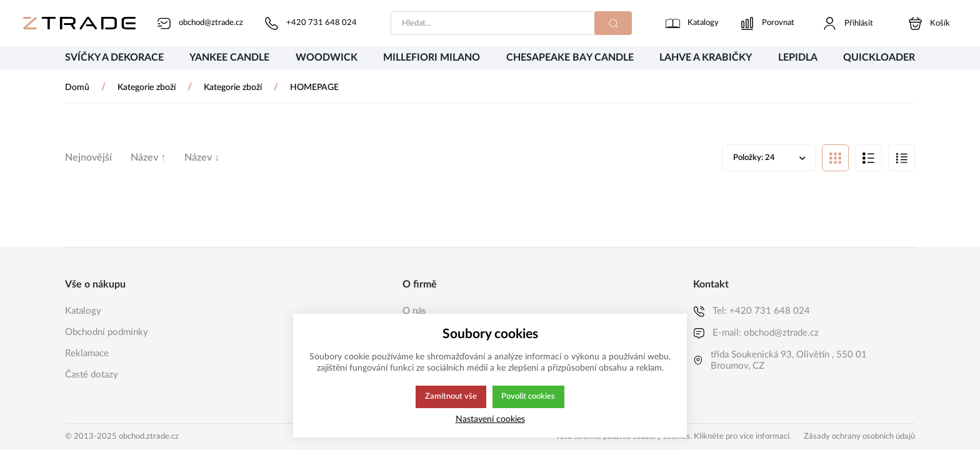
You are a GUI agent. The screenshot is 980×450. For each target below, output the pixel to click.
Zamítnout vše (450, 397)
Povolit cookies (528, 397)
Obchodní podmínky (107, 332)
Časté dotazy (92, 375)
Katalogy (83, 311)
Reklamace (87, 353)
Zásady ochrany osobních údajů (859, 437)
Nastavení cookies (490, 419)
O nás (414, 311)
